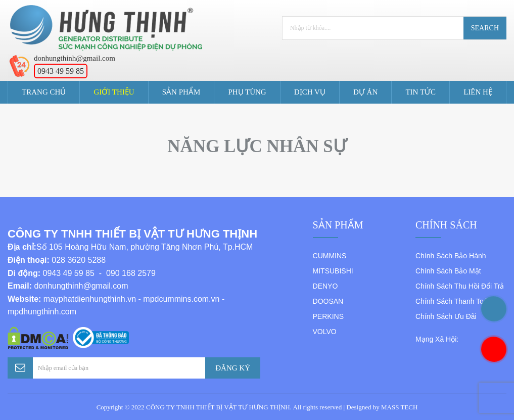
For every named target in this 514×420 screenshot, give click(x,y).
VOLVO (325, 332)
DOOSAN (328, 301)
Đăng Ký (233, 368)
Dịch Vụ (310, 92)
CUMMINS (330, 256)
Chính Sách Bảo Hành (451, 256)
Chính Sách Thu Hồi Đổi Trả (460, 286)
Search (485, 28)
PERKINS (328, 316)
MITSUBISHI (333, 271)
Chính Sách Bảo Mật (448, 271)
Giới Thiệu (114, 92)
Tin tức (420, 92)
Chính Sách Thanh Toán (454, 301)
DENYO (325, 286)
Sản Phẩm (181, 92)
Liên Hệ (478, 92)
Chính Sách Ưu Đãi (446, 316)
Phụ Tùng (247, 92)
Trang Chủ (44, 92)
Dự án (365, 92)
